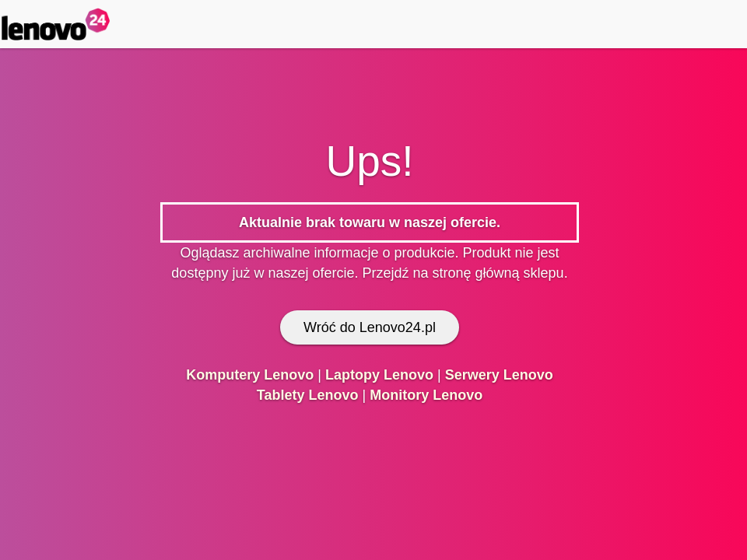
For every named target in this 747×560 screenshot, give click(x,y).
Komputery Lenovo (250, 375)
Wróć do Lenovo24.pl (370, 327)
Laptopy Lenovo (379, 375)
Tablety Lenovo (308, 395)
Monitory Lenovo (426, 395)
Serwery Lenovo (499, 375)
